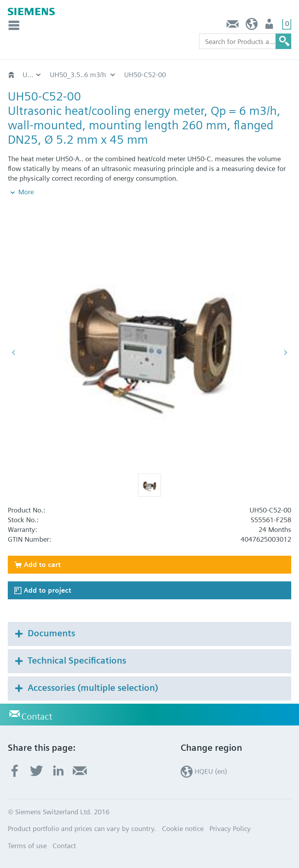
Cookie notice (183, 828)
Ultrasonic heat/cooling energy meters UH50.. (32, 75)
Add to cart (42, 564)
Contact (233, 26)
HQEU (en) (252, 26)
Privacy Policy (230, 828)
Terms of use (27, 846)
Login (270, 26)
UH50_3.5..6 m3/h (78, 75)
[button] (149, 485)
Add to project (47, 590)
